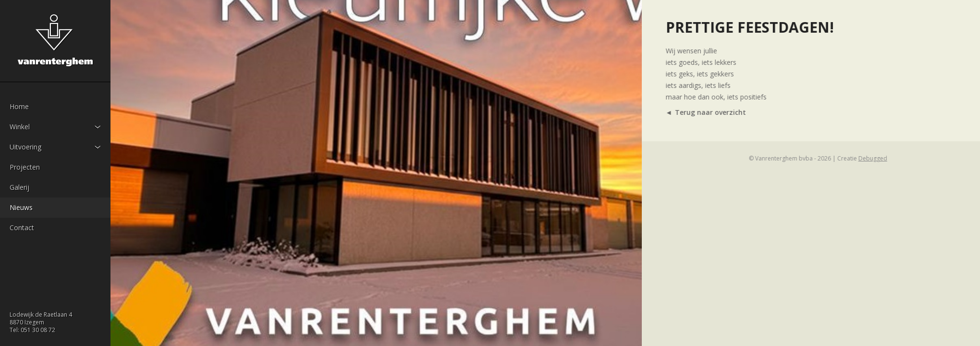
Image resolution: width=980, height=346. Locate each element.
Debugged (894, 158)
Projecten (25, 167)
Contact (22, 228)
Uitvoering (25, 147)
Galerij (19, 187)
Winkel (20, 127)
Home (19, 106)
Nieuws (21, 207)
